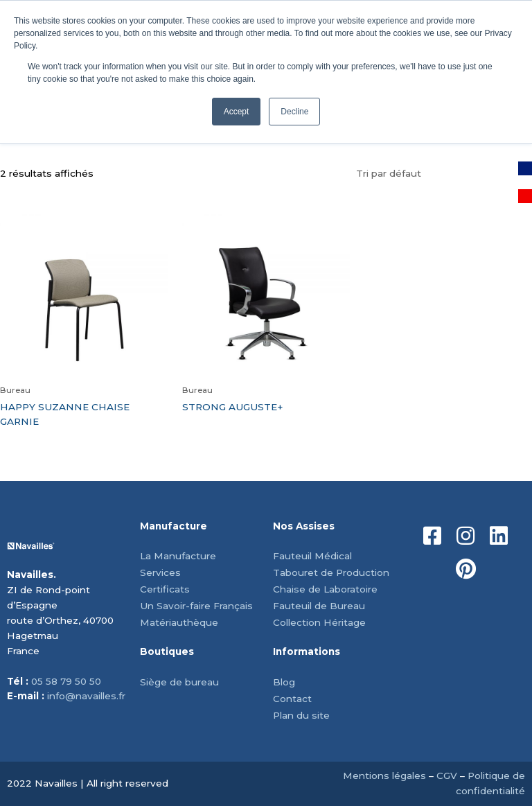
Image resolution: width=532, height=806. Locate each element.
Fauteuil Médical (312, 556)
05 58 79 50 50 (66, 681)
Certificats (165, 589)
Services (160, 572)
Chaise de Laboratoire (325, 589)
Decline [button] (294, 112)
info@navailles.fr (86, 696)
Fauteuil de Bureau (319, 606)
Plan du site (301, 715)
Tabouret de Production (331, 572)
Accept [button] (237, 112)
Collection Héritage (319, 622)
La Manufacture (178, 556)
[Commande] (440, 173)
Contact (292, 699)
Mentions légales (384, 776)
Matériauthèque (179, 622)
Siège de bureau (179, 682)
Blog (284, 682)
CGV (447, 776)
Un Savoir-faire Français (196, 606)
